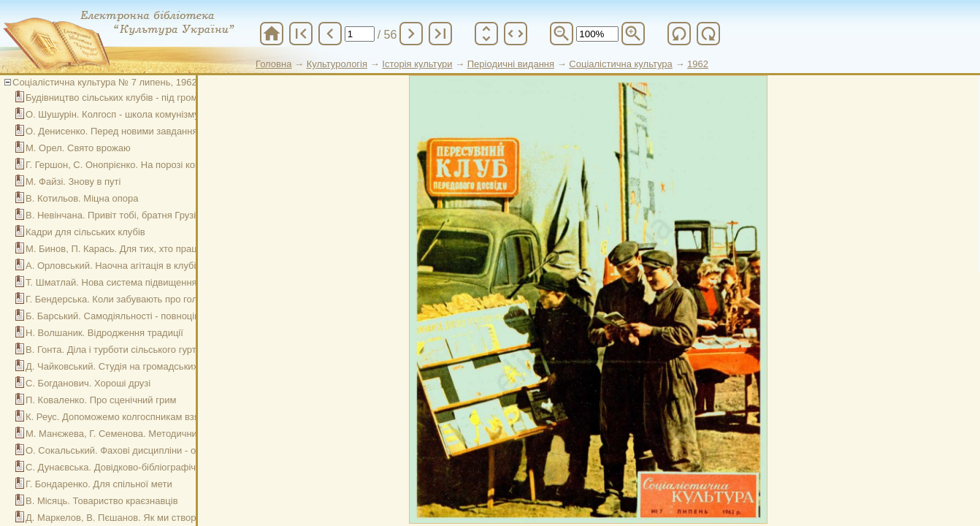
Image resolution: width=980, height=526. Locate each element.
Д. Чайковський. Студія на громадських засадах (131, 366)
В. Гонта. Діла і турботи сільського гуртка (116, 350)
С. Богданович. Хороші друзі (88, 383)
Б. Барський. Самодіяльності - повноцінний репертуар (145, 316)
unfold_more (486, 34)
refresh (679, 34)
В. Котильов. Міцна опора (82, 198)
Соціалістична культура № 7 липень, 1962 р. (110, 82)
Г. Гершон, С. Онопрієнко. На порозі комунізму (127, 165)
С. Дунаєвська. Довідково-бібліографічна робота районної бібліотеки (177, 467)
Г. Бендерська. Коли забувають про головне (122, 299)
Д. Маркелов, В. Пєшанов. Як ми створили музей (133, 518)
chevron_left (330, 34)
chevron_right (411, 34)
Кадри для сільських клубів (85, 232)
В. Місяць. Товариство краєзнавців (102, 501)
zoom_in (633, 34)
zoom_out (562, 34)
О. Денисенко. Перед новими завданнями (118, 131)
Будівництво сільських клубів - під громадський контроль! (152, 98)
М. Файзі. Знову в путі (73, 182)
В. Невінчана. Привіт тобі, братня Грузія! (115, 215)
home (272, 34)
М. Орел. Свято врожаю (78, 148)
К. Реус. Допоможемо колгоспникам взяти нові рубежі (143, 417)
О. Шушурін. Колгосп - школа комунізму (112, 114)
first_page (301, 34)
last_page (440, 34)
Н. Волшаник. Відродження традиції (104, 333)
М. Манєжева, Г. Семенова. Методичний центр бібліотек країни (164, 434)
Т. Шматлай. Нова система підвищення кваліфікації (138, 282)
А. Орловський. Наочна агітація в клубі (111, 266)
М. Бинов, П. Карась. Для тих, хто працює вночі (130, 249)
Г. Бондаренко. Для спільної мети (99, 484)
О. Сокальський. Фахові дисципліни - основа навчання (145, 450)
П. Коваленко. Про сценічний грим (101, 400)
